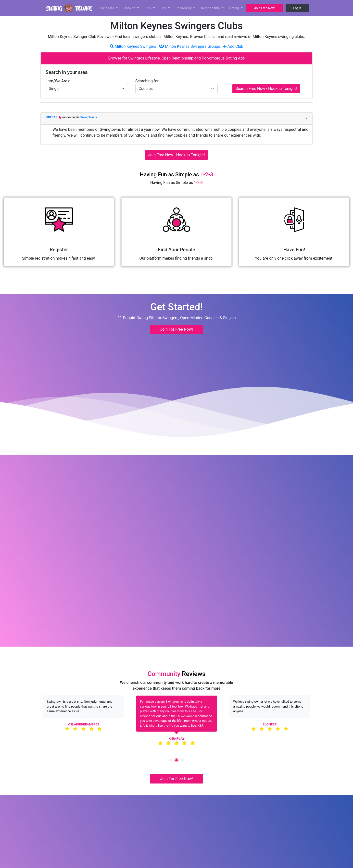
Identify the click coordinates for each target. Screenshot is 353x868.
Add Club (233, 46)
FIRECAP (52, 117)
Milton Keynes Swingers (133, 46)
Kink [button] (148, 8)
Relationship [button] (211, 8)
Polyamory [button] (184, 8)
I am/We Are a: (58, 81)
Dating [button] (235, 8)
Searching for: (147, 81)
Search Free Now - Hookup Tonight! (266, 89)
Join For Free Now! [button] (176, 329)
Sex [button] (164, 8)
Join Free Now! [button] (265, 8)
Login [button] (297, 8)
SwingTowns (89, 117)
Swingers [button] (107, 8)
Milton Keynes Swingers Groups (190, 46)
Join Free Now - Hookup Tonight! (176, 155)
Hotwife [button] (130, 8)
